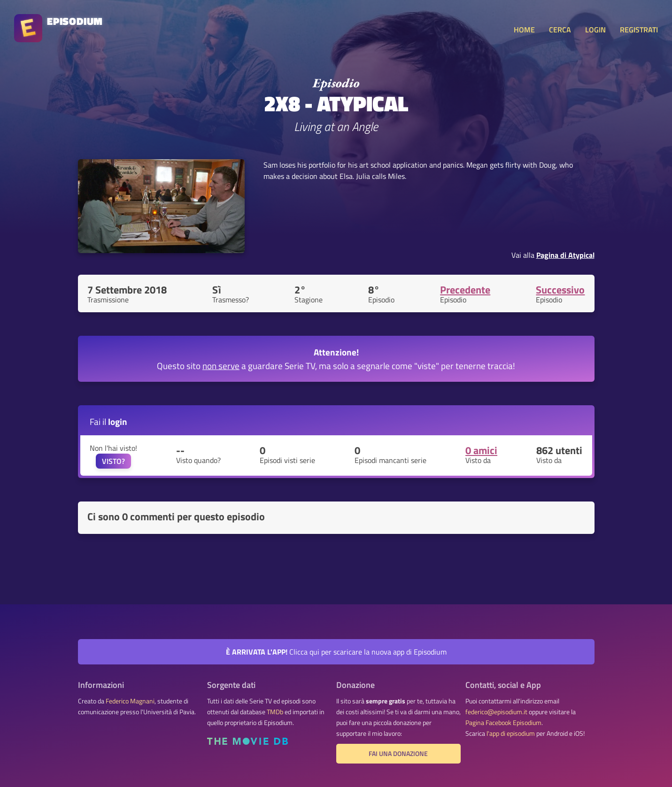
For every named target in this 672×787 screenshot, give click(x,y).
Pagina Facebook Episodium (503, 723)
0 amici (481, 450)
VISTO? (113, 461)
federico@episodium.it (496, 712)
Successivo (560, 290)
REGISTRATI (639, 30)
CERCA (560, 30)
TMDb (275, 712)
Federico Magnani (130, 701)
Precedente (465, 290)
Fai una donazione (398, 754)
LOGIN (595, 30)
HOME (524, 30)
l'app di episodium (511, 733)
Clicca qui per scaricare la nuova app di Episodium (336, 652)
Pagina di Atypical (565, 255)
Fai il (108, 421)
